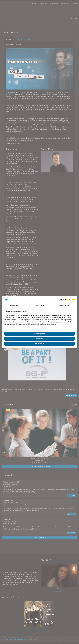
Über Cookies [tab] (39, 306)
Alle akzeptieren (40, 334)
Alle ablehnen (39, 344)
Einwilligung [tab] (14, 306)
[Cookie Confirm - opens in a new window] (67, 300)
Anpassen (40, 339)
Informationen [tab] (65, 306)
